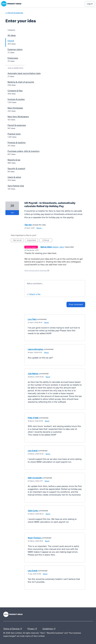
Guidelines (50, 629)
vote (12, 213)
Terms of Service (13, 629)
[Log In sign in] (90, 4)
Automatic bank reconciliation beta (24, 73)
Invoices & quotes (16, 99)
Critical (47, 241)
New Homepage (15, 108)
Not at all (18, 241)
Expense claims (15, 49)
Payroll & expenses (17, 125)
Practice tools (14, 134)
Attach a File (35, 294)
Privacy (33, 629)
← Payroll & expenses (14, 13)
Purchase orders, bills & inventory (24, 151)
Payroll (11, 41)
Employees (13, 58)
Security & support (16, 168)
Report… (39, 228)
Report (47, 322)
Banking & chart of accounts (21, 82)
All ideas (12, 35)
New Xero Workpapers (18, 117)
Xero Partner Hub (16, 186)
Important (32, 241)
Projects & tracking (17, 143)
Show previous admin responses (37, 270)
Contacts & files (15, 91)
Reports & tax (14, 160)
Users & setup (14, 177)
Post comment (76, 304)
